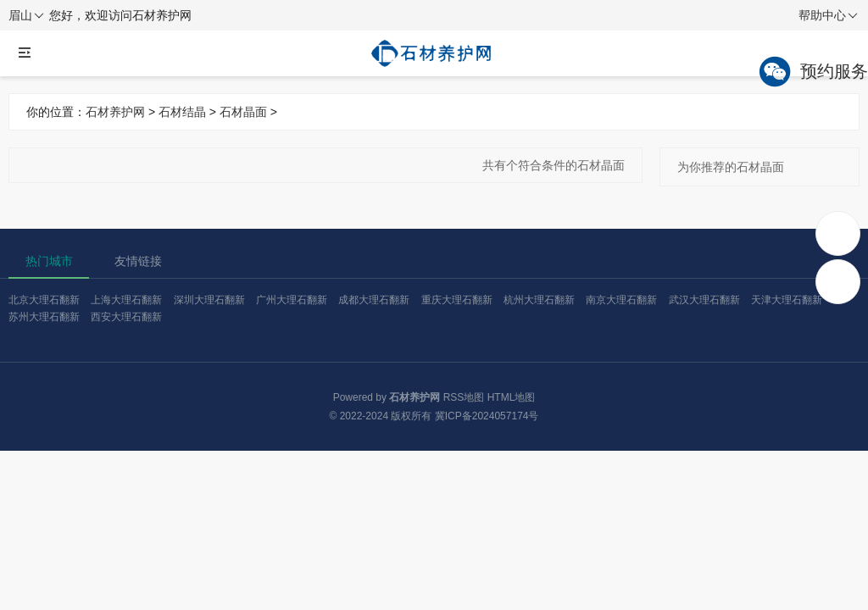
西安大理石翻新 (126, 317)
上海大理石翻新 (126, 300)
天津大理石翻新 (787, 300)
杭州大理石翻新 (539, 300)
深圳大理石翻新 (209, 300)
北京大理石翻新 (44, 300)
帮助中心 (828, 16)
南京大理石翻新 (621, 300)
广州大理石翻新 (292, 300)
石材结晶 (182, 112)
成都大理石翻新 (374, 300)
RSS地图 (464, 397)
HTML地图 (512, 397)
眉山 (26, 16)
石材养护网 (115, 112)
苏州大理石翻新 (44, 317)
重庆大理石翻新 (457, 300)
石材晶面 (243, 112)
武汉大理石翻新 (704, 300)
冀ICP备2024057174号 (487, 416)
